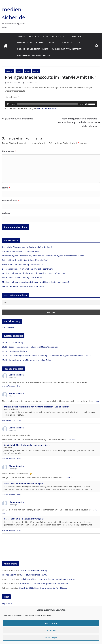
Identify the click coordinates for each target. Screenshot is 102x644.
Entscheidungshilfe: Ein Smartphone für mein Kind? (25, 260)
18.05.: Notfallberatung (12, 343)
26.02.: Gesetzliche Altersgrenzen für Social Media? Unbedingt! (30, 347)
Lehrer (27, 71)
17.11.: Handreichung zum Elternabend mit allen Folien (27, 360)
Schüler (36, 71)
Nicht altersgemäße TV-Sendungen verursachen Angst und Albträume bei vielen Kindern (79, 123)
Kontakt (66, 43)
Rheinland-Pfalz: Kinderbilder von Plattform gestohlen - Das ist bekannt (36, 407)
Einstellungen (51, 638)
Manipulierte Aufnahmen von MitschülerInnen (23, 286)
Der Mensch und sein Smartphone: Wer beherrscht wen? (27, 269)
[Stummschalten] (86, 104)
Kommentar (9, 151)
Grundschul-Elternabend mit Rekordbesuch (22, 251)
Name (6, 188)
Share (19, 386)
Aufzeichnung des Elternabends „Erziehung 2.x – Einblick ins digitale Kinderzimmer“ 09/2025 (43, 256)
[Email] (51, 302)
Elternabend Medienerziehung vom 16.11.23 (22, 278)
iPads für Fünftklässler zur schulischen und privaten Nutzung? (48, 579)
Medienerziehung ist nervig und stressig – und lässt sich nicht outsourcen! (35, 282)
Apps (46, 36)
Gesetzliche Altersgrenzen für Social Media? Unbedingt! (27, 247)
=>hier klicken (8, 328)
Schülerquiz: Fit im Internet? (67, 49)
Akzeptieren (51, 623)
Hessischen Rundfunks (47, 108)
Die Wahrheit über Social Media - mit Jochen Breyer (27, 445)
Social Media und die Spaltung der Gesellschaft (23, 264)
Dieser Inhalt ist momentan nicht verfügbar (24, 483)
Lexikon (21, 36)
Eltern (33, 36)
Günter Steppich (31, 83)
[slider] (47, 104)
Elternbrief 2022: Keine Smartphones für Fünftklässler (44, 584)
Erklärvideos (78, 36)
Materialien (23, 43)
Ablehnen (51, 630)
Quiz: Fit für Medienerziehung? (32, 49)
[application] (51, 104)
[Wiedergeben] (8, 104)
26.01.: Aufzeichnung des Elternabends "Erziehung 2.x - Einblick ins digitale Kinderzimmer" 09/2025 (47, 356)
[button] (38, 36)
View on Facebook (8, 386)
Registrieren (8, 603)
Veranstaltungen (45, 43)
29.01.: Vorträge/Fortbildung (15, 351)
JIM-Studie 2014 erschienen (17, 119)
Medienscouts (59, 36)
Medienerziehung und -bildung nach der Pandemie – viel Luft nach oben (35, 273)
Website (6, 213)
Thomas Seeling (9, 575)
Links (80, 43)
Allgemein (9, 71)
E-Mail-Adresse (10, 200)
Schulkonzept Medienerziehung (33, 55)
